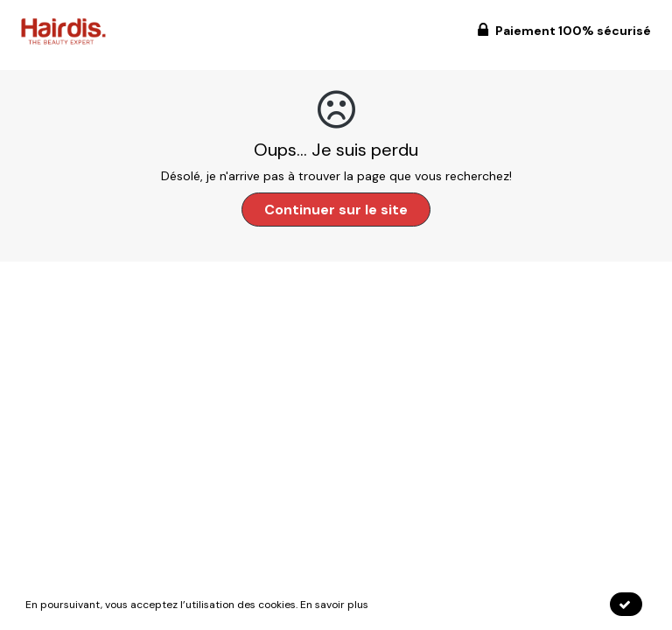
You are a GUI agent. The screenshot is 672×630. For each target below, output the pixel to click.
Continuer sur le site (336, 210)
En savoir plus (334, 605)
